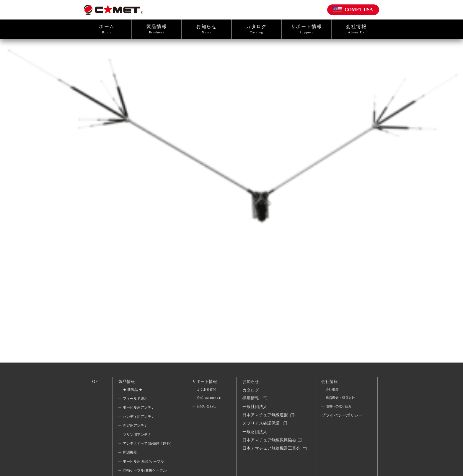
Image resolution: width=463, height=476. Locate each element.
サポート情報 (306, 29)
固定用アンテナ (136, 427)
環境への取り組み (339, 409)
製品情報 (157, 29)
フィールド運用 (136, 400)
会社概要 (332, 391)
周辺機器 (131, 462)
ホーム (107, 29)
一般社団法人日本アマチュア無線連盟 (266, 415)
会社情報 (356, 29)
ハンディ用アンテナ (139, 418)
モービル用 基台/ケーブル (144, 471)
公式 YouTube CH (207, 404)
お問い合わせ (207, 417)
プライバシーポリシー (341, 423)
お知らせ (207, 29)
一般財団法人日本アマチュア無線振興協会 (270, 442)
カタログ (256, 29)
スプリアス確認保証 (262, 429)
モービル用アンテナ (139, 409)
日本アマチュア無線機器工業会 (270, 460)
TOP (94, 382)
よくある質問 (207, 391)
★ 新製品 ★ (133, 391)
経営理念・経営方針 (341, 400)
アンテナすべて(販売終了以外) (145, 449)
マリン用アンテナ (138, 436)
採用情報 (251, 401)
